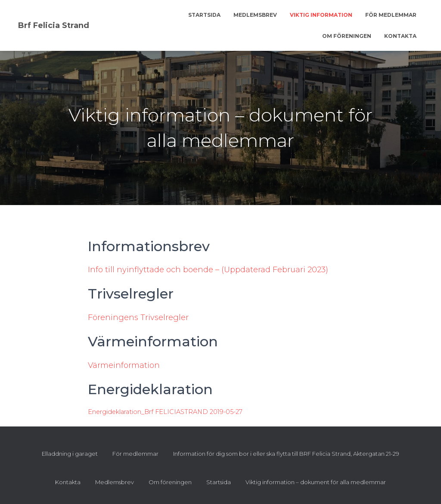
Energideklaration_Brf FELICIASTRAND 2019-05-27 (165, 412)
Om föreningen (347, 36)
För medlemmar (391, 15)
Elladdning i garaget (70, 454)
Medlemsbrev (255, 15)
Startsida (204, 15)
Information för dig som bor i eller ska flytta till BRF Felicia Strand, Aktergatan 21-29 (286, 454)
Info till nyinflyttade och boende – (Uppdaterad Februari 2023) (208, 270)
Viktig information (321, 15)
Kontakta (400, 36)
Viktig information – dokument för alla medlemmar (316, 482)
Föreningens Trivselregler (138, 317)
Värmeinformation (124, 365)
